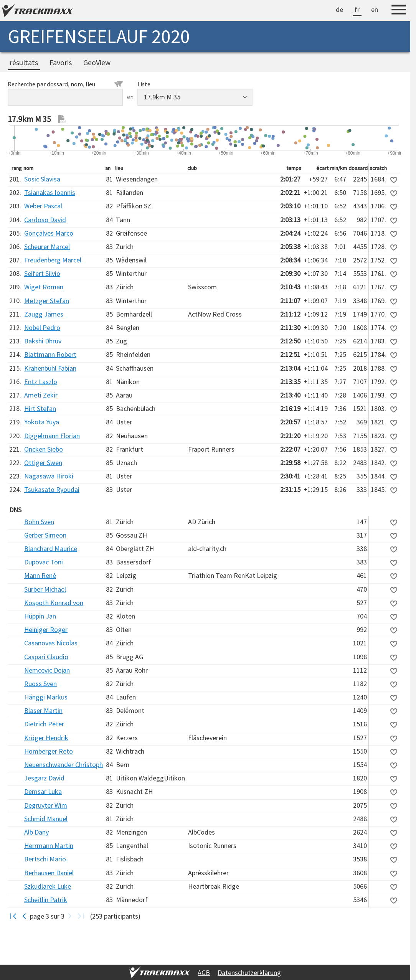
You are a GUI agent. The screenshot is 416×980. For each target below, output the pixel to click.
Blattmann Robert (50, 354)
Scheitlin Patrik (46, 900)
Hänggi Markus (46, 697)
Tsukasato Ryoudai (52, 489)
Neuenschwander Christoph (64, 765)
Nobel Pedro (42, 327)
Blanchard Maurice (51, 549)
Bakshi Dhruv (43, 341)
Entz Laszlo (41, 382)
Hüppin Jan (40, 616)
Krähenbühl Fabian (50, 368)
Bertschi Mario (45, 859)
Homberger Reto (49, 751)
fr (357, 9)
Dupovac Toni (44, 562)
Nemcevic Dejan (47, 670)
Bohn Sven (39, 522)
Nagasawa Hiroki (49, 476)
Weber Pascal (43, 206)
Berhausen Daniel (49, 873)
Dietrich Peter (44, 724)
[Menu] (399, 11)
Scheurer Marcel (47, 247)
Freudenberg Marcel (53, 260)
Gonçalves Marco (49, 233)
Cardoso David (45, 220)
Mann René (40, 575)
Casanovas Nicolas (51, 643)
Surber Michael (45, 589)
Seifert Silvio (42, 273)
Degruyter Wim (46, 805)
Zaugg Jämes (44, 314)
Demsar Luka (43, 791)
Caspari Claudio (46, 657)
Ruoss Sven (40, 684)
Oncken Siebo (44, 449)
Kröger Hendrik (46, 738)
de (339, 9)
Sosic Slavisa (42, 179)
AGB (204, 973)
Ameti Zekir (41, 395)
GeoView (97, 63)
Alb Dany (36, 832)
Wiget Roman (44, 287)
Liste (144, 84)
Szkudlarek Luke (48, 886)
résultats (24, 63)
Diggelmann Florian (52, 436)
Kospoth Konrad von (54, 603)
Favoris (61, 63)
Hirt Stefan (40, 408)
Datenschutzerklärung (249, 973)
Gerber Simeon (45, 535)
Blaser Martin (43, 710)
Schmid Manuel (46, 819)
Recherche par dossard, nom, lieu (65, 84)
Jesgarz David (44, 778)
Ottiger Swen (43, 463)
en (375, 9)
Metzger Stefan (47, 301)
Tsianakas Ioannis (50, 192)
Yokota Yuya (42, 422)
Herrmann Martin (49, 846)
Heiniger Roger (46, 629)
